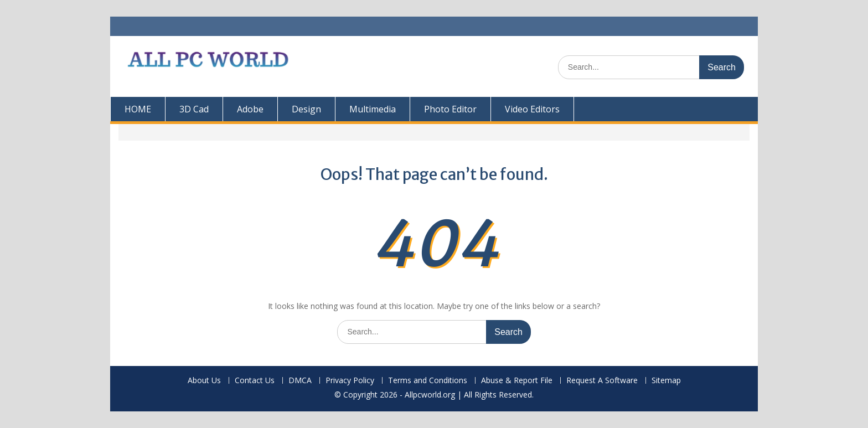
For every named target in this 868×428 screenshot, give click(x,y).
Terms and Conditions (428, 381)
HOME (138, 109)
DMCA (300, 381)
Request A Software (602, 381)
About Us (204, 381)
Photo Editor (450, 109)
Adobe (250, 109)
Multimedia (373, 109)
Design (306, 109)
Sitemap (666, 381)
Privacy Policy (350, 381)
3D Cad (194, 109)
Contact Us (255, 381)
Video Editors (532, 109)
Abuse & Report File (517, 381)
